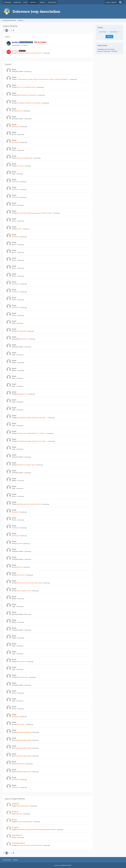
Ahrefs (14, 812)
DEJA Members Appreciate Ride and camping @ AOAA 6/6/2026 (36, 829)
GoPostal (15, 51)
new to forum (21, 575)
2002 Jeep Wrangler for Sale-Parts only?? (29, 53)
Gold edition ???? (22, 394)
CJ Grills (19, 229)
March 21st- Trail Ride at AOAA (26, 87)
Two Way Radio (21, 331)
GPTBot (15, 804)
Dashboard (15, 126)
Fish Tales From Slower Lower (26, 465)
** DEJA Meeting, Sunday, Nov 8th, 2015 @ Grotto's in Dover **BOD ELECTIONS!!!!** (43, 79)
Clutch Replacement (23, 806)
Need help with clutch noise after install (29, 504)
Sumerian (24, 339)
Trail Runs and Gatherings (24, 158)
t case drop (20, 166)
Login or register (111, 2)
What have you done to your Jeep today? (29, 583)
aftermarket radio (22, 677)
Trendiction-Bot (18, 843)
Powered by (63, 865)
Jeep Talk (19, 111)
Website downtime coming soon (27, 95)
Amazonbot (16, 835)
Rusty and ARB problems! (24, 822)
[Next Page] (14, 30)
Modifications (20, 764)
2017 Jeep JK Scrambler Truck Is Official (29, 103)
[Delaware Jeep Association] (63, 11)
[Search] (120, 2)
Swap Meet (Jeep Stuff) (23, 740)
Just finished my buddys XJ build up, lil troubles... (32, 418)
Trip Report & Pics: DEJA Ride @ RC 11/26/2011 (31, 433)
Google (15, 827)
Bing (14, 819)
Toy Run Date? (21, 661)
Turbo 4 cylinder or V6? (24, 591)
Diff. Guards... (21, 724)
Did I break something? (24, 732)
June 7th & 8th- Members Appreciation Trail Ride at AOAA (34, 213)
